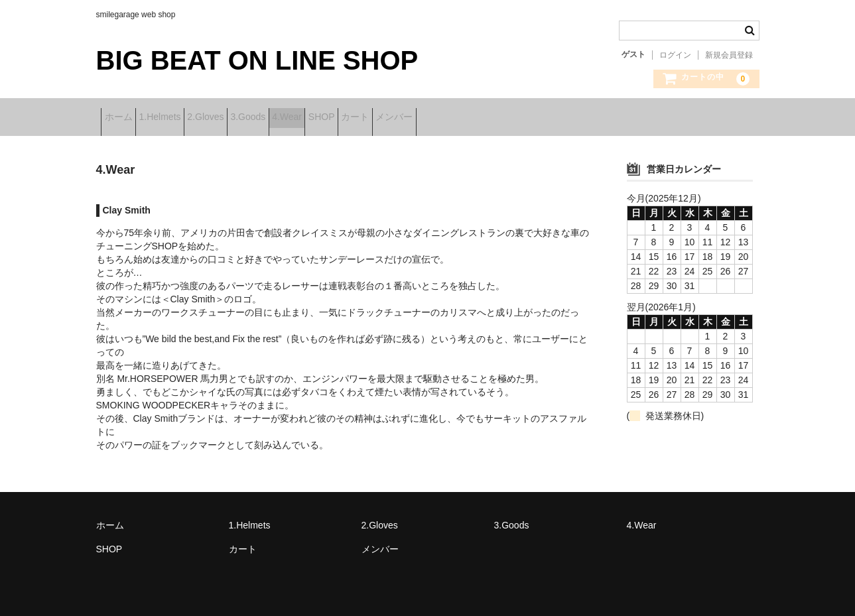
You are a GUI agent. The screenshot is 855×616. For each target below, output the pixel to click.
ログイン (675, 55)
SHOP (430, 118)
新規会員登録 (729, 55)
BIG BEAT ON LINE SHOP (257, 60)
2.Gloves (252, 118)
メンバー (544, 118)
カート (484, 118)
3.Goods (315, 118)
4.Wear (375, 118)
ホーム (123, 118)
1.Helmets (185, 118)
